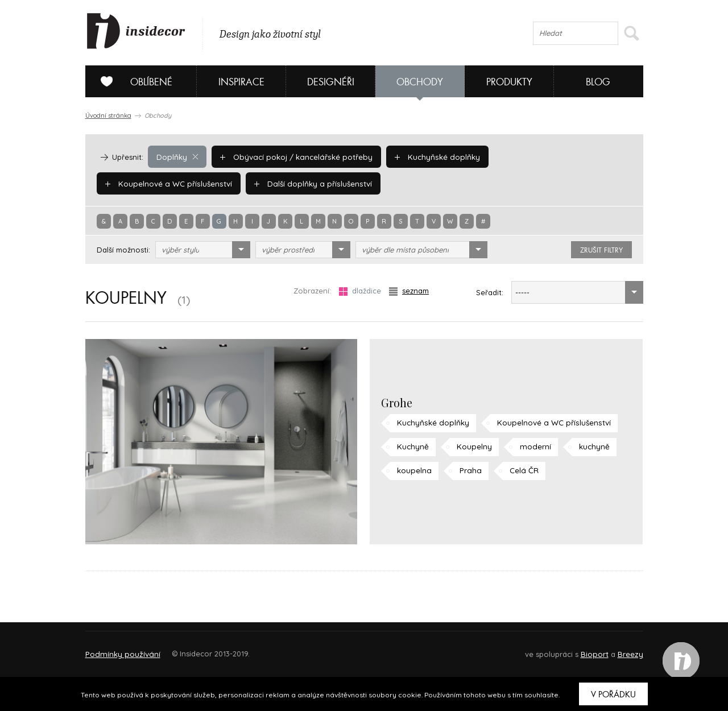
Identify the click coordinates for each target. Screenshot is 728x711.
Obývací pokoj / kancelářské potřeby (293, 156)
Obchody (420, 82)
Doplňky (177, 156)
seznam (409, 291)
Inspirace (241, 82)
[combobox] (203, 250)
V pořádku (613, 695)
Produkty (509, 82)
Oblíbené (132, 81)
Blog (598, 82)
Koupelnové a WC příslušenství (556, 156)
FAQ (624, 649)
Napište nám (190, 649)
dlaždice (360, 291)
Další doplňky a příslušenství (162, 183)
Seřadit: (490, 292)
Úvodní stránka (108, 115)
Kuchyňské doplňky (431, 156)
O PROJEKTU (118, 649)
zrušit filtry (601, 250)
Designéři (331, 82)
